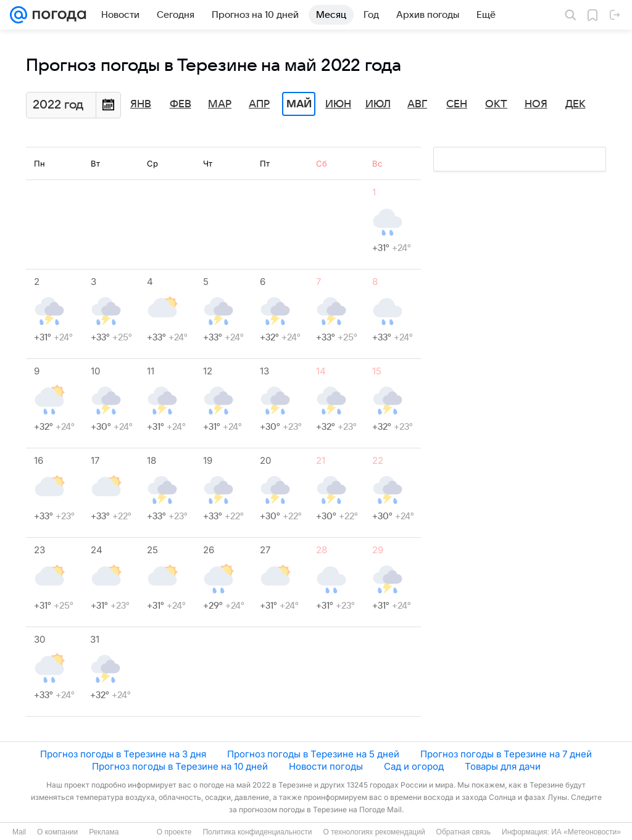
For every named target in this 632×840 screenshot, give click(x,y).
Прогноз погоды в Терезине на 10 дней (180, 766)
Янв (141, 104)
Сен (457, 104)
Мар (220, 104)
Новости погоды (326, 766)
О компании (57, 832)
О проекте (174, 832)
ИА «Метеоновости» (586, 832)
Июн (338, 104)
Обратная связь (464, 832)
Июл (378, 104)
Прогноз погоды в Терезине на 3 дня (123, 754)
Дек (576, 104)
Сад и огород (414, 766)
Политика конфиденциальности (257, 832)
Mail (19, 832)
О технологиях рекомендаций (374, 832)
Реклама (104, 832)
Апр (259, 104)
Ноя (536, 104)
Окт (496, 104)
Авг (417, 104)
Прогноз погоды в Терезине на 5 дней (313, 754)
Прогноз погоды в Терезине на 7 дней (506, 754)
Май (299, 104)
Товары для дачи (503, 766)
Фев (181, 104)
